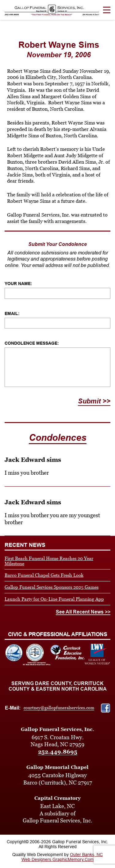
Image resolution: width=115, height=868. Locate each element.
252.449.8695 (58, 752)
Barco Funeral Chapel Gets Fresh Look (44, 575)
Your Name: (18, 284)
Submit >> (94, 401)
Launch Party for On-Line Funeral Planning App (54, 599)
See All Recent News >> (83, 612)
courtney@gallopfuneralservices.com (59, 708)
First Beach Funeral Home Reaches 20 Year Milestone (49, 561)
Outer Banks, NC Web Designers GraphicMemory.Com (62, 857)
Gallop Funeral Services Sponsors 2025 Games (52, 587)
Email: (12, 313)
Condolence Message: (32, 343)
